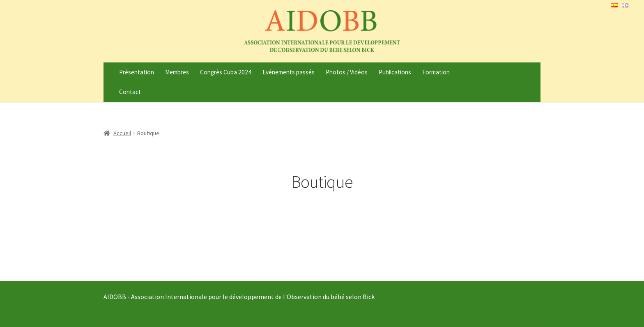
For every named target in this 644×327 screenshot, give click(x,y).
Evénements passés (289, 72)
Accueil (122, 133)
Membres (177, 72)
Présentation (137, 72)
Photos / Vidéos (347, 72)
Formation (436, 72)
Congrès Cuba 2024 (226, 72)
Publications (395, 72)
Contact (130, 92)
